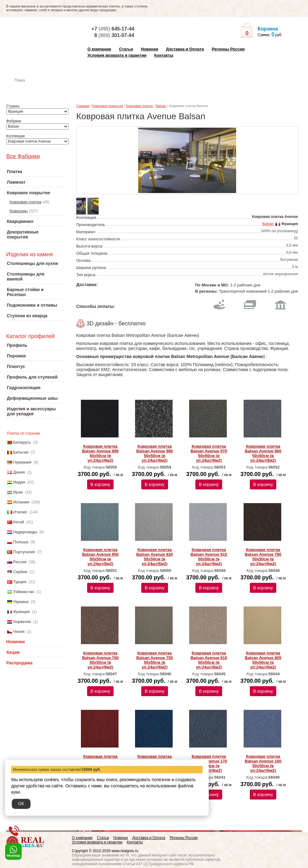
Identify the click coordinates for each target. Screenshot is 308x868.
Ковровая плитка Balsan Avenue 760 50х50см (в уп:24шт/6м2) (100, 660)
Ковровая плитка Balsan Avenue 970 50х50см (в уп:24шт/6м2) (209, 453)
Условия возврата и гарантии (117, 55)
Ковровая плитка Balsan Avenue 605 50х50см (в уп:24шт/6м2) (263, 660)
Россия (20, 562)
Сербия (20, 572)
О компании (99, 49)
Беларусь (22, 442)
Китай (19, 522)
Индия (19, 482)
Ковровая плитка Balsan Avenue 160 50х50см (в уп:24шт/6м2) (263, 763)
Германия (22, 462)
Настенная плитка (42, 89)
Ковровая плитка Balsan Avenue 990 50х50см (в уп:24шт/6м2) (100, 453)
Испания (21, 502)
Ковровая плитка (26, 202)
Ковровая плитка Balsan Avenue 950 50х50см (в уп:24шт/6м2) (100, 557)
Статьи (126, 49)
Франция (21, 612)
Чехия (19, 632)
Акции (13, 652)
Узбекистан (24, 592)
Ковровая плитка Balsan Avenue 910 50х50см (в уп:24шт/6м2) (209, 557)
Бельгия (21, 452)
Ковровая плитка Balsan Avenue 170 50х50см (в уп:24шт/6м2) (209, 763)
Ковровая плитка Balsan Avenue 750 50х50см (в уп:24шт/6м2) (155, 660)
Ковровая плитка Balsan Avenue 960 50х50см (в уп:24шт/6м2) (263, 453)
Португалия (24, 552)
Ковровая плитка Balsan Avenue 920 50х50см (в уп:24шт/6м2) (155, 557)
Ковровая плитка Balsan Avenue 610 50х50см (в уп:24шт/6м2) (209, 660)
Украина (21, 602)
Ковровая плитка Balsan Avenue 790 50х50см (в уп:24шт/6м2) (263, 557)
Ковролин (19, 211)
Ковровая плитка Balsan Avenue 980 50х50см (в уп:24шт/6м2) (155, 453)
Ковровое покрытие (108, 106)
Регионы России (228, 49)
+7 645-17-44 (113, 29)
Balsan (161, 106)
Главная (83, 106)
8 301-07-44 (114, 35)
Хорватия (22, 622)
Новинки (150, 49)
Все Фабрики (23, 156)
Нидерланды (25, 532)
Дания (19, 472)
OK (21, 804)
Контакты (164, 55)
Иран (18, 492)
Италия (20, 512)
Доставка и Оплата (185, 49)
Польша (21, 542)
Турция (20, 582)
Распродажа (19, 663)
